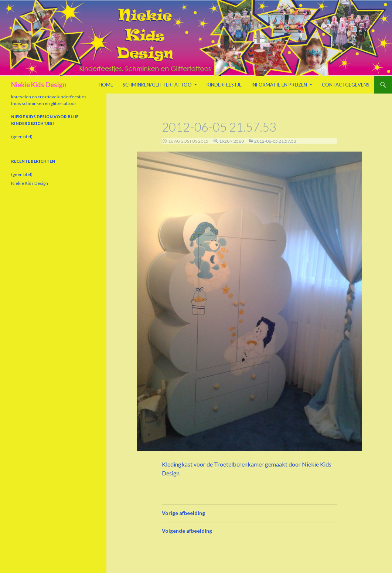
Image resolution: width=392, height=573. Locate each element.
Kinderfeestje (224, 85)
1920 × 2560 (231, 141)
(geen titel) (22, 137)
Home (106, 85)
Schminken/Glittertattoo (157, 85)
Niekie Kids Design (39, 85)
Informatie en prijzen (279, 85)
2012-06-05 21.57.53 (275, 141)
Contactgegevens (346, 85)
